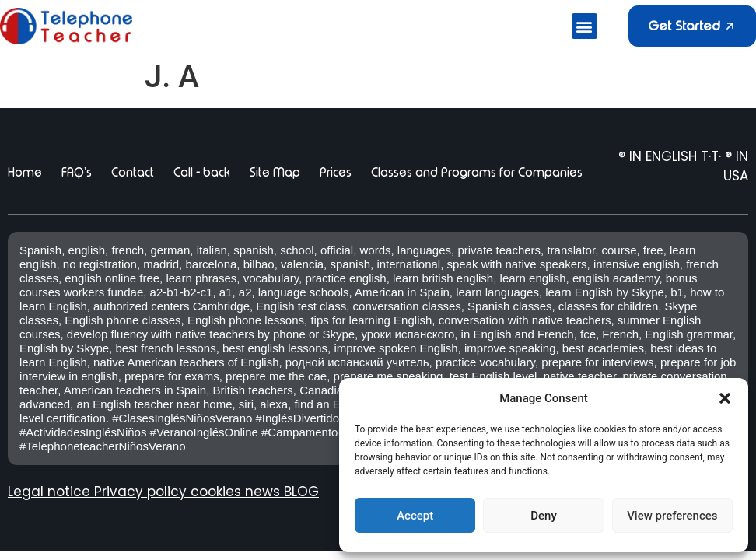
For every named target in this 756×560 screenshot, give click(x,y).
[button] (725, 398)
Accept (415, 516)
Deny (544, 516)
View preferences (672, 516)
